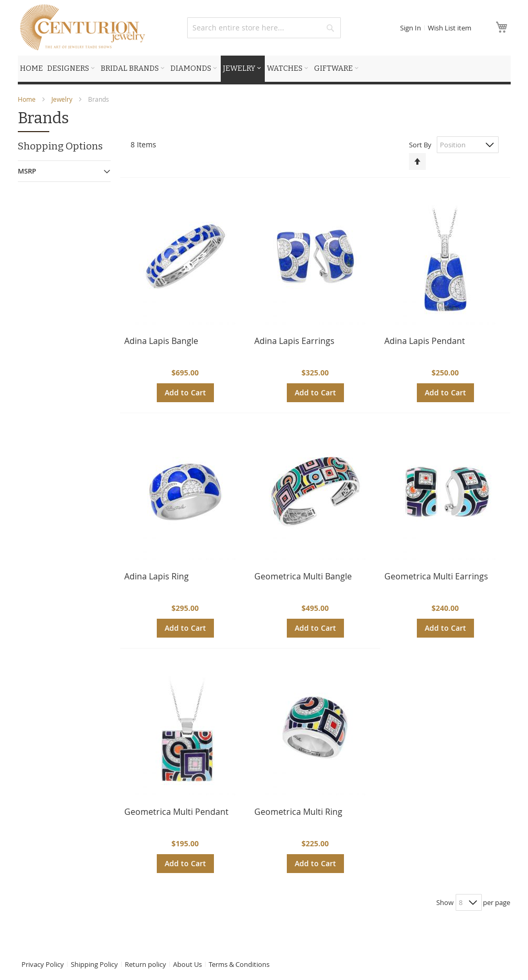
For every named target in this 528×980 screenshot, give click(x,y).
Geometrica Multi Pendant (176, 812)
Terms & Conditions (239, 964)
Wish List (450, 28)
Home (28, 99)
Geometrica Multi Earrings (436, 576)
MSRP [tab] (27, 171)
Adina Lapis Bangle (161, 341)
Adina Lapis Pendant (425, 341)
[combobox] (264, 28)
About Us (187, 964)
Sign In (411, 28)
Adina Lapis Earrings (294, 341)
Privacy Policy (43, 964)
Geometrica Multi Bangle (303, 576)
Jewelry (63, 99)
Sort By (420, 145)
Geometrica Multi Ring (298, 812)
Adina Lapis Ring (157, 576)
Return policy (146, 964)
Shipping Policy (94, 964)
